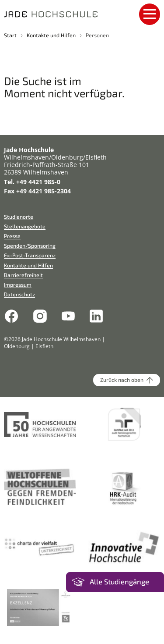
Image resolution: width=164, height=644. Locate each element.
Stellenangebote (25, 226)
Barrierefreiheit (23, 275)
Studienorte (19, 217)
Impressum (18, 285)
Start (10, 35)
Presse (12, 236)
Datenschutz (19, 294)
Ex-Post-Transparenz (30, 255)
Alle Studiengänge (119, 582)
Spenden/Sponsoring (30, 246)
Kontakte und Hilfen (51, 35)
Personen (97, 35)
